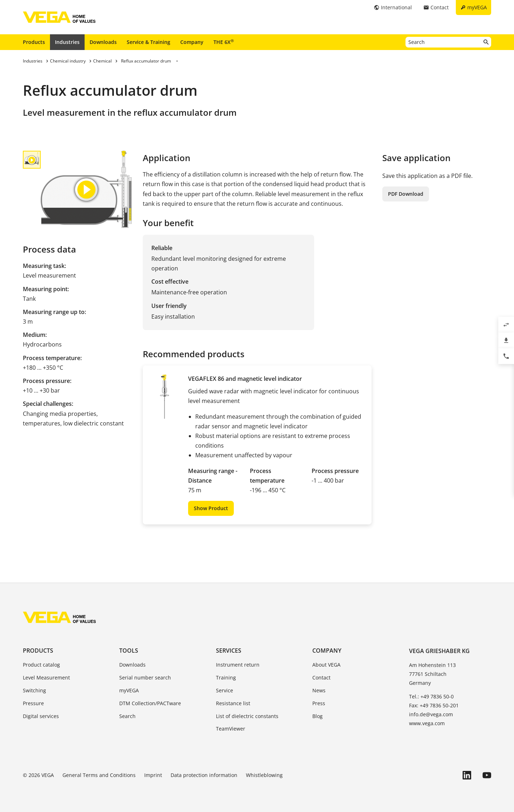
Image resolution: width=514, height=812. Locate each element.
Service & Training (148, 42)
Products (34, 42)
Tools (129, 651)
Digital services (41, 716)
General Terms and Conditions (99, 775)
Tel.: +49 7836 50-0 (431, 696)
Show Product (211, 508)
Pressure (33, 703)
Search (127, 716)
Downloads (103, 42)
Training (226, 678)
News (319, 690)
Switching (34, 690)
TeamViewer (231, 729)
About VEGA (326, 665)
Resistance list (233, 703)
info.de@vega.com (431, 714)
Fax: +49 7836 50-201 (434, 705)
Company (192, 42)
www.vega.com (427, 723)
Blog (318, 716)
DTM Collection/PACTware (150, 703)
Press (319, 703)
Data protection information (204, 775)
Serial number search (145, 678)
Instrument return (238, 665)
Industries (67, 42)
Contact (321, 678)
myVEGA (129, 690)
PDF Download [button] (406, 194)
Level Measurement (46, 678)
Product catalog (41, 665)
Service (225, 690)
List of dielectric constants (247, 716)
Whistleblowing (264, 775)
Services (229, 651)
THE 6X (224, 42)
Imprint (153, 775)
